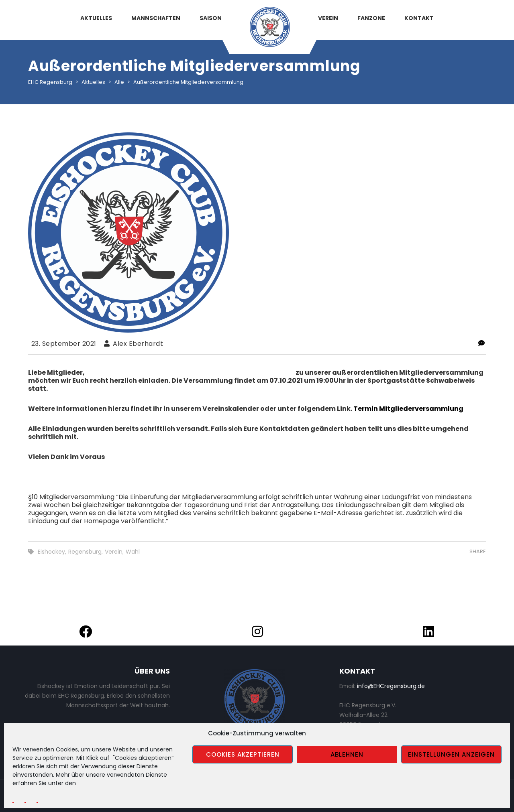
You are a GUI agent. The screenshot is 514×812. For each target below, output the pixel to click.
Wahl (133, 552)
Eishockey (51, 552)
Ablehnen (347, 754)
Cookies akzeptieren (243, 754)
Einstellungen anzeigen (451, 754)
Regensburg (85, 552)
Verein (114, 552)
